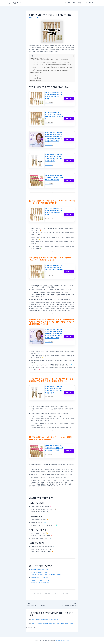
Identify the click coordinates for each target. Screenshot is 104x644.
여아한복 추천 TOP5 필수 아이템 (39, 573)
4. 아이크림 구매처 (37, 79)
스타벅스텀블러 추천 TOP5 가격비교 (40, 570)
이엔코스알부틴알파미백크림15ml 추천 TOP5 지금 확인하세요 (47, 575)
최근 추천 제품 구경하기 (37, 81)
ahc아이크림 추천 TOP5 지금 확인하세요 (40, 58)
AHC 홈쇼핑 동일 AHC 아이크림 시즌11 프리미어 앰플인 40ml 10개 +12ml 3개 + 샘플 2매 (52, 63)
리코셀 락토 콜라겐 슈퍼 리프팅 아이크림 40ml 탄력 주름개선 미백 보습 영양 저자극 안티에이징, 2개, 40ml (53, 68)
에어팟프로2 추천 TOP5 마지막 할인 (40, 583)
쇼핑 (86, 3)
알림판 (92, 3)
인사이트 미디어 (15, 3)
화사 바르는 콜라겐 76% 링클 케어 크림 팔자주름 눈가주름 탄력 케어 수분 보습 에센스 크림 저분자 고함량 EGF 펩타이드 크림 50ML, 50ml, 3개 (53, 65)
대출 (74, 3)
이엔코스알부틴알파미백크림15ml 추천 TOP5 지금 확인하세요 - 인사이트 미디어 (53, 624)
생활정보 (80, 3)
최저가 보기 (69, 99)
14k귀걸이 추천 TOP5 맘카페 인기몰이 (41, 580)
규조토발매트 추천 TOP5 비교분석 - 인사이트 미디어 (46, 620)
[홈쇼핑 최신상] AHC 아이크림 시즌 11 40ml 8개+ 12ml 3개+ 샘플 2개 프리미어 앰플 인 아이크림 (53, 61)
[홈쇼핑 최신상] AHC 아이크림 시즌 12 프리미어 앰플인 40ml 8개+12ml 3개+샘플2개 (51, 71)
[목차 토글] (72, 56)
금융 (70, 3)
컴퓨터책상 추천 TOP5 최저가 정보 (40, 578)
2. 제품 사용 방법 (37, 76)
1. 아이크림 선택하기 (38, 74)
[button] (93, 3)
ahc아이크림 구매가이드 (37, 72)
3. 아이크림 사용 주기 (38, 77)
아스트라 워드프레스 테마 (63, 640)
